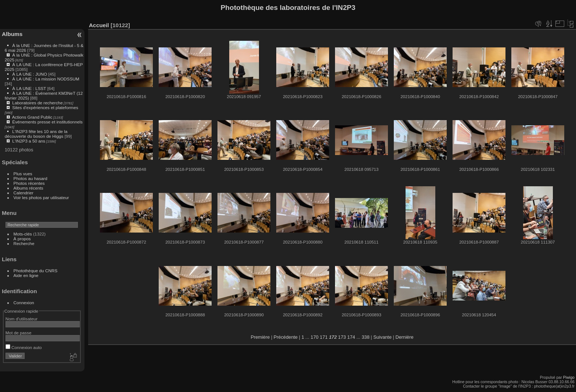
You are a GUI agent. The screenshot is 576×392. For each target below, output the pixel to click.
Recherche (24, 243)
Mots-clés (23, 234)
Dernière (405, 337)
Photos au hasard (30, 178)
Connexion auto (24, 347)
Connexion (24, 303)
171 (324, 337)
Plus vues (23, 174)
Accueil (99, 25)
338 (365, 337)
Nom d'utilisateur (21, 319)
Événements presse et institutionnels (47, 122)
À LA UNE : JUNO (30, 74)
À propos (22, 239)
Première (260, 337)
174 (351, 337)
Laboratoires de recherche (37, 103)
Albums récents (28, 188)
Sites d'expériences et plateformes (45, 107)
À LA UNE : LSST (29, 88)
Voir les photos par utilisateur (41, 197)
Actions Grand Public (32, 117)
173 (342, 337)
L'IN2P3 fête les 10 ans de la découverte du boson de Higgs (36, 134)
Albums (12, 34)
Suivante (382, 337)
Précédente (286, 337)
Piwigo (569, 377)
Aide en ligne (26, 275)
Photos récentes (29, 183)
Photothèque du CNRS (36, 271)
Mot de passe (19, 333)
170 (315, 337)
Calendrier (24, 193)
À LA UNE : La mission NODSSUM (46, 79)
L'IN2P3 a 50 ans (29, 141)
